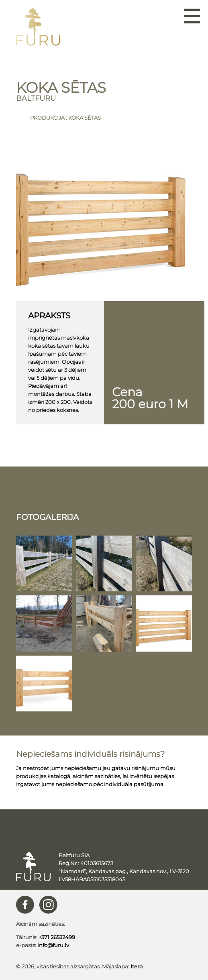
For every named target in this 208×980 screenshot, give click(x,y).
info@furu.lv (53, 945)
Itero (137, 966)
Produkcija (47, 118)
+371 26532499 (57, 937)
